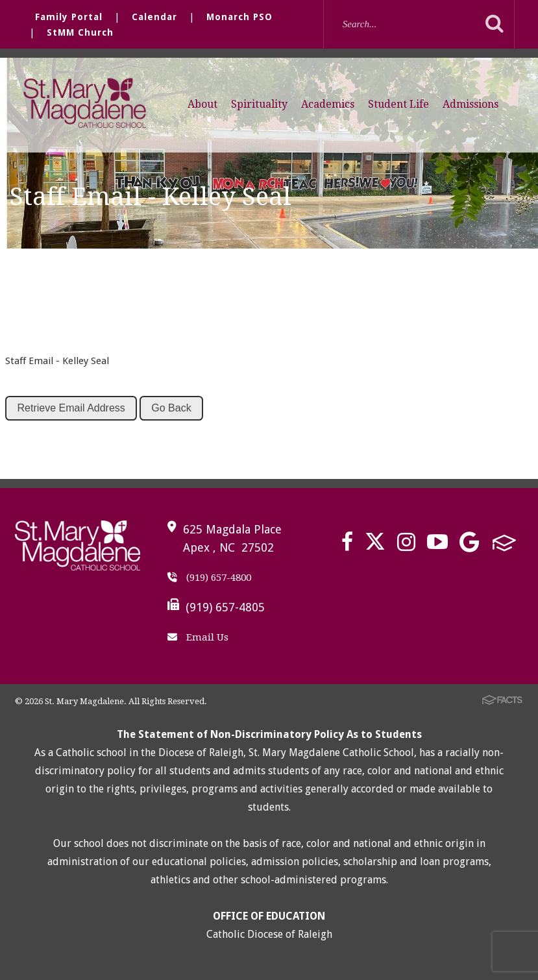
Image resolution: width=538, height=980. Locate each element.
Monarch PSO (239, 17)
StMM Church (80, 32)
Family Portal (69, 17)
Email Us (198, 637)
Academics (328, 104)
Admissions (471, 104)
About (202, 104)
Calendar (154, 17)
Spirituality (259, 104)
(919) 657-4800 (209, 578)
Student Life (398, 104)
